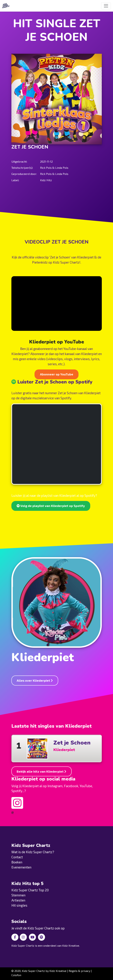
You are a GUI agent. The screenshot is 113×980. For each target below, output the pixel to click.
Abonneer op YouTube (57, 374)
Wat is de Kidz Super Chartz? (33, 852)
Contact (17, 857)
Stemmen (18, 895)
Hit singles (19, 905)
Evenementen (21, 867)
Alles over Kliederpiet (35, 680)
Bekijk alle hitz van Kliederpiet (41, 771)
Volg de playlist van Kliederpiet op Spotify (51, 506)
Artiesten (18, 900)
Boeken (17, 862)
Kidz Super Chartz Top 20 (30, 890)
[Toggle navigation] (106, 6)
